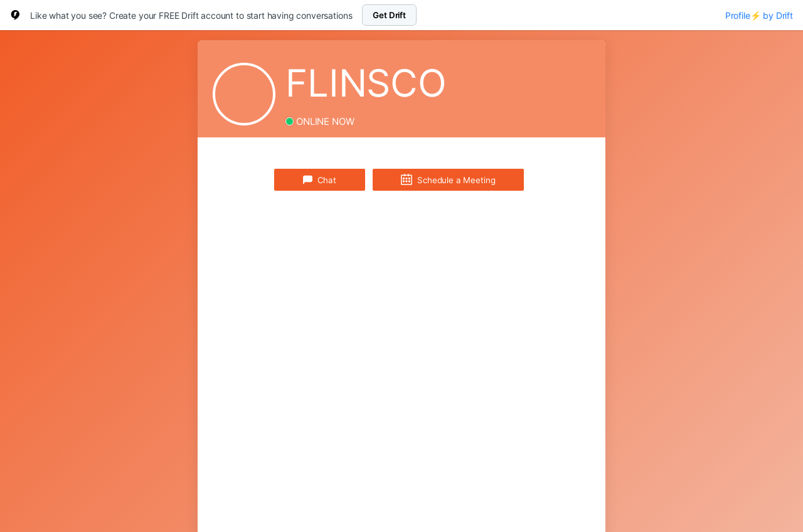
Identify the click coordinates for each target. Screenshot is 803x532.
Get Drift (389, 15)
